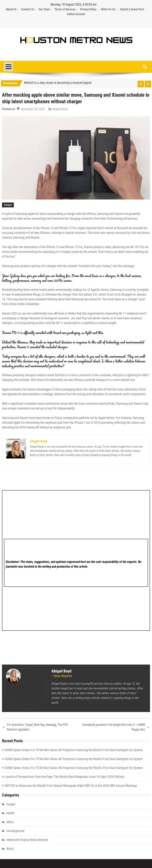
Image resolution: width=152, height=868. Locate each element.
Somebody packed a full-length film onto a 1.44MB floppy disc (114, 727)
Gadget (8, 205)
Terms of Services (65, 9)
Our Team (44, 9)
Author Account (76, 14)
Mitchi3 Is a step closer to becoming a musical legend (58, 83)
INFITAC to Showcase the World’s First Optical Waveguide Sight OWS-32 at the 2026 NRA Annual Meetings (71, 786)
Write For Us (108, 9)
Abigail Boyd (60, 109)
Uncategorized (15, 831)
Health (10, 813)
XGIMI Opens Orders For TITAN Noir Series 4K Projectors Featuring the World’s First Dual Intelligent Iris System (74, 750)
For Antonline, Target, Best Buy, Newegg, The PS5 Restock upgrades (37, 727)
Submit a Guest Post (132, 9)
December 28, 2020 (33, 109)
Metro (10, 822)
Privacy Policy (88, 9)
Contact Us (28, 9)
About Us (11, 9)
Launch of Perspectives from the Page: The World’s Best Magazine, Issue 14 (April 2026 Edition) (65, 777)
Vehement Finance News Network (27, 840)
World (10, 849)
